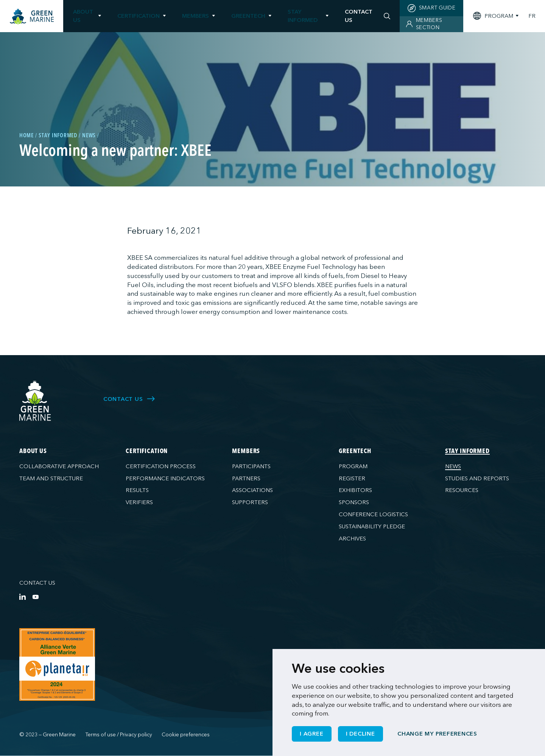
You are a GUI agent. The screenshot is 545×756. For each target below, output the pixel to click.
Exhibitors (355, 490)
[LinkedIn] (23, 597)
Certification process (161, 466)
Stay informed (303, 16)
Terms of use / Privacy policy (119, 735)
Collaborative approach (59, 466)
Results (137, 490)
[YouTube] (35, 597)
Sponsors (354, 502)
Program (353, 466)
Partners (246, 478)
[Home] (32, 17)
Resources (462, 490)
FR (532, 16)
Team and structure (51, 478)
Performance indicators (165, 478)
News (453, 466)
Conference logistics (373, 514)
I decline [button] (360, 734)
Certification (139, 16)
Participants (251, 466)
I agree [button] (311, 734)
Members (195, 16)
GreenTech (248, 16)
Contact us (37, 583)
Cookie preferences (186, 735)
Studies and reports (477, 478)
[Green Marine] (35, 401)
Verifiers (139, 502)
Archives (352, 539)
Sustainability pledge (372, 526)
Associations (252, 490)
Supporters (250, 502)
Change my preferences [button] (437, 734)
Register (352, 478)
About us (83, 16)
